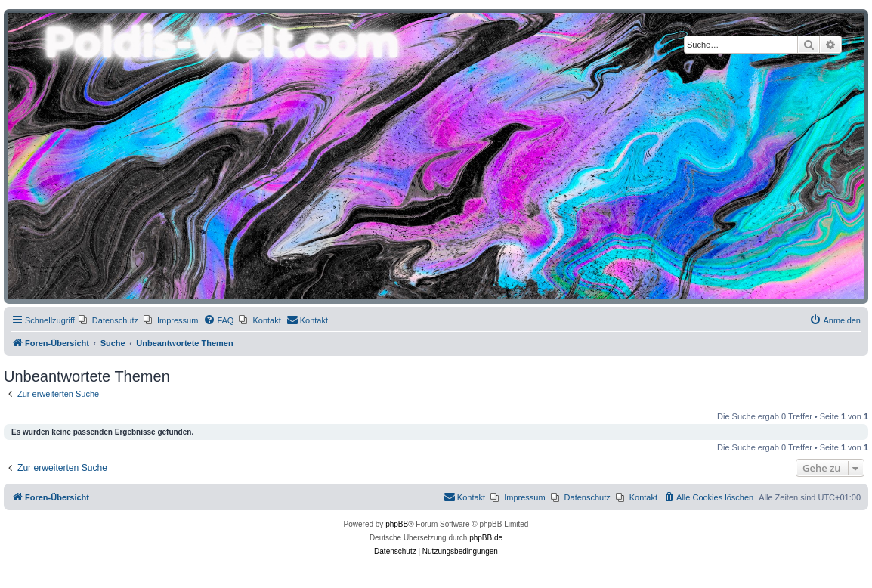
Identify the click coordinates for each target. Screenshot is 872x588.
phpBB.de (486, 538)
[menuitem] (108, 320)
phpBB (397, 524)
